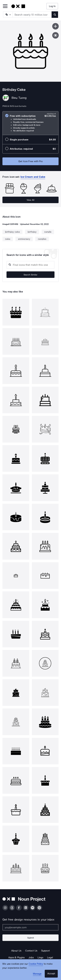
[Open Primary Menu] (5, 6)
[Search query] (30, 265)
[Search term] (32, 15)
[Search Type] (8, 15)
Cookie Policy (36, 964)
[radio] (30, 123)
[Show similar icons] (55, 35)
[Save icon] (55, 26)
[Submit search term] (55, 15)
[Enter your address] (30, 927)
